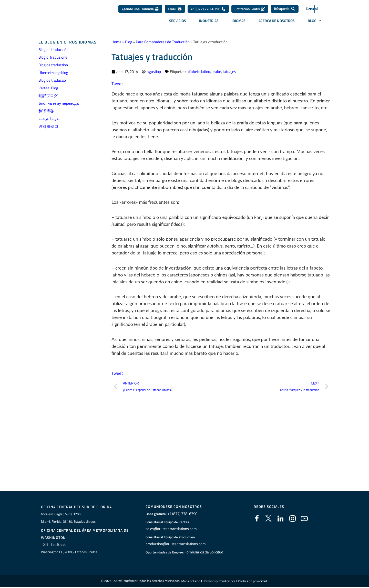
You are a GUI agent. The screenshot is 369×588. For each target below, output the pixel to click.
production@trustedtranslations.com (175, 544)
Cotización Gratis (250, 11)
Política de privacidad (253, 581)
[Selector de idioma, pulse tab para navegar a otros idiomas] (316, 11)
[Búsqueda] (285, 11)
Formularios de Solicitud (204, 552)
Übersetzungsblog (53, 73)
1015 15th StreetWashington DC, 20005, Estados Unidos (69, 549)
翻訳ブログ (48, 96)
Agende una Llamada (140, 11)
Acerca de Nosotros (277, 22)
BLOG (315, 23)
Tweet (117, 84)
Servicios (178, 22)
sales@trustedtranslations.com (171, 529)
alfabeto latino (198, 72)
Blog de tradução (52, 80)
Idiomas (239, 22)
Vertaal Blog (48, 88)
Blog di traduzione (53, 57)
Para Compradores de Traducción (163, 42)
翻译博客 (46, 111)
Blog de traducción (53, 50)
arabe (216, 72)
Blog (129, 42)
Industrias (209, 22)
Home (116, 42)
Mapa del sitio (191, 581)
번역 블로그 (48, 126)
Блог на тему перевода (59, 103)
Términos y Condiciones (219, 581)
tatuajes (229, 72)
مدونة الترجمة (49, 119)
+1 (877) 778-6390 (208, 11)
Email (175, 11)
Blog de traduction (53, 65)
